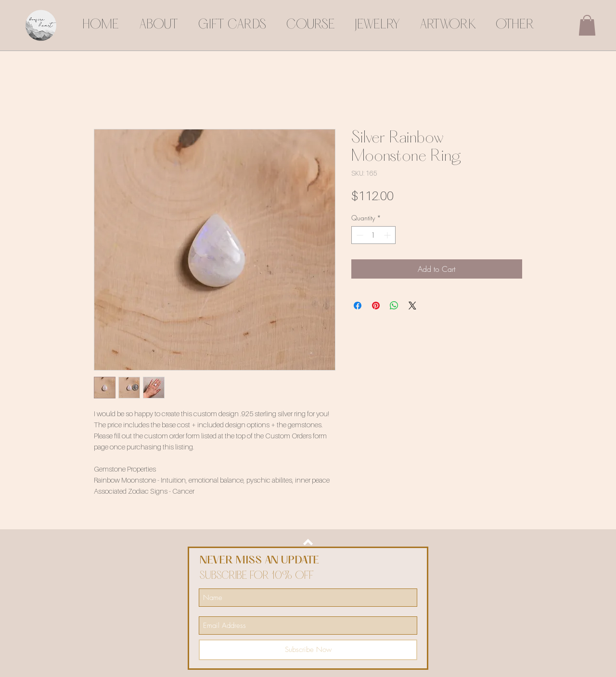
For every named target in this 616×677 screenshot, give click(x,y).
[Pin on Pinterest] (376, 306)
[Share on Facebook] (358, 306)
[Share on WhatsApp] (394, 306)
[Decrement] (359, 235)
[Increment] (388, 235)
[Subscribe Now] (308, 650)
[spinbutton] (373, 235)
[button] (587, 25)
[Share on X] (412, 306)
